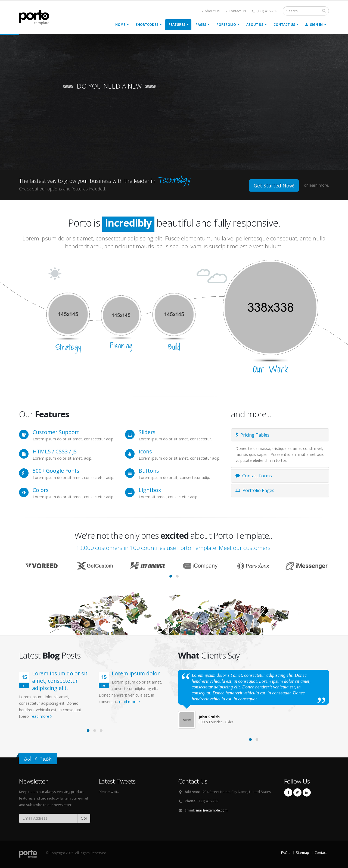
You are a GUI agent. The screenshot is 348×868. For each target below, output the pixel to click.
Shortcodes (147, 25)
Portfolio (226, 25)
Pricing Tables (252, 435)
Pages (201, 25)
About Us (211, 11)
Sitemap (302, 853)
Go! (84, 818)
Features (177, 25)
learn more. (319, 185)
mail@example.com (212, 810)
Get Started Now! (274, 186)
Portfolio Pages (255, 490)
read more (41, 716)
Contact (321, 853)
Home (120, 25)
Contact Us (236, 11)
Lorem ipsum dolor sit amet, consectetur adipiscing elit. (60, 681)
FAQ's (286, 853)
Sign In (314, 25)
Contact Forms (254, 476)
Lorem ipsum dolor (136, 673)
